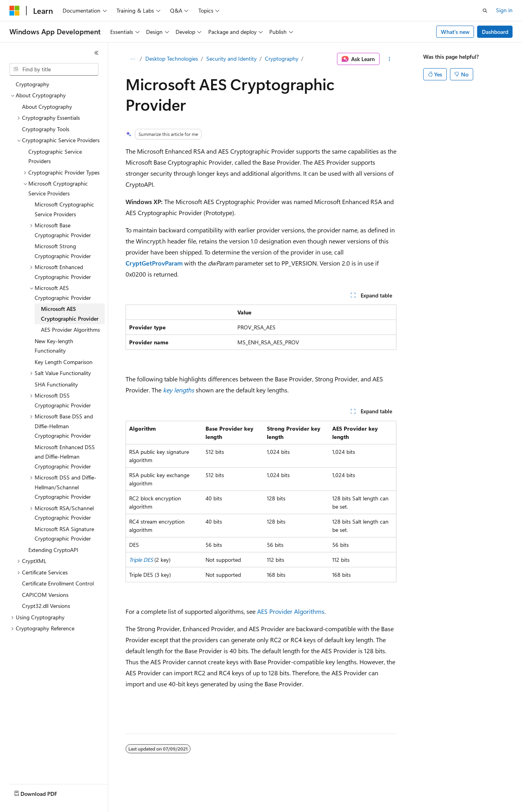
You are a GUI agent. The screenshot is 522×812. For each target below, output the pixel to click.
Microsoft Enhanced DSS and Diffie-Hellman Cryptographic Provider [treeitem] (65, 457)
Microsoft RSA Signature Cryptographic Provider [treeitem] (64, 534)
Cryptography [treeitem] (32, 84)
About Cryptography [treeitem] (47, 107)
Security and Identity (231, 59)
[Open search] (485, 11)
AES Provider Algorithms (291, 611)
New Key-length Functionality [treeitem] (54, 346)
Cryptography (282, 59)
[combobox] (54, 69)
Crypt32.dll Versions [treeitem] (46, 606)
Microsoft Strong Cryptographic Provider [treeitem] (63, 251)
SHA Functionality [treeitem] (56, 384)
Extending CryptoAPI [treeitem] (53, 550)
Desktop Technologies (172, 59)
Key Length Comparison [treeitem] (64, 362)
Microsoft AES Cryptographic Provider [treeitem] (70, 314)
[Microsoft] (15, 11)
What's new (455, 32)
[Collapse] (96, 53)
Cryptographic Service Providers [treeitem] (55, 156)
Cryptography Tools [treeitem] (46, 129)
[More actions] (390, 59)
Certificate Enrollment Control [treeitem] (58, 583)
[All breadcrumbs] (132, 59)
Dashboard (495, 32)
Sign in (504, 10)
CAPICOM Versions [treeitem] (45, 595)
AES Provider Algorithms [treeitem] (70, 330)
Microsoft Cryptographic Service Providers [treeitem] (64, 209)
